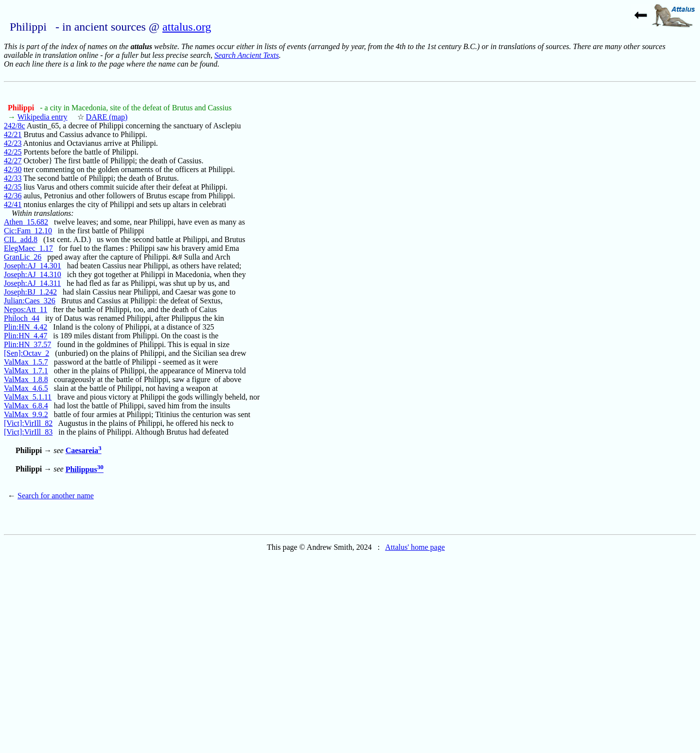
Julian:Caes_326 (30, 301)
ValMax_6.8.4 (26, 406)
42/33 (13, 178)
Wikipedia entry (43, 117)
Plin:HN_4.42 (26, 327)
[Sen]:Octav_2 (26, 353)
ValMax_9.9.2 (26, 414)
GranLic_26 (23, 257)
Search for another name (56, 496)
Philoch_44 (22, 318)
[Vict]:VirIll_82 (28, 423)
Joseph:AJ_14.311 (32, 283)
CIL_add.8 (21, 239)
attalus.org (187, 27)
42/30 (13, 169)
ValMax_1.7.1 (26, 371)
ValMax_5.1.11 (28, 397)
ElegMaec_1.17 (28, 248)
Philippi (22, 108)
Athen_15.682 (26, 222)
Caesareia (84, 450)
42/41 (13, 204)
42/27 (13, 161)
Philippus (85, 469)
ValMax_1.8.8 (26, 379)
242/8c (15, 126)
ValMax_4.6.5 (26, 388)
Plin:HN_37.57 (27, 344)
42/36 (13, 196)
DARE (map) (107, 117)
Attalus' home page (415, 547)
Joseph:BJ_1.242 (30, 292)
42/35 (13, 187)
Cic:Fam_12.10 (28, 231)
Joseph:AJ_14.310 (33, 274)
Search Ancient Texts (247, 55)
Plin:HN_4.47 (26, 336)
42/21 (13, 134)
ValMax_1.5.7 (26, 362)
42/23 (13, 143)
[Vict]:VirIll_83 (28, 432)
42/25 (13, 152)
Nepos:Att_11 (26, 309)
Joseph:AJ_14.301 (33, 266)
